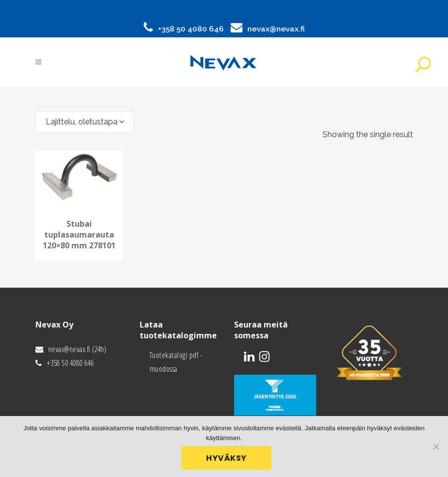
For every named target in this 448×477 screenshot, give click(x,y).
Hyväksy (226, 458)
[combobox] (85, 122)
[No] (436, 447)
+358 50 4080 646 (191, 29)
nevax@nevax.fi (276, 29)
